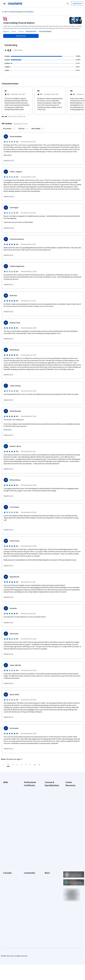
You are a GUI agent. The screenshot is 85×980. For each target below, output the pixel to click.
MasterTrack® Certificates (8, 886)
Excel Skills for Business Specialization (49, 818)
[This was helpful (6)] (8, 312)
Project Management (10, 813)
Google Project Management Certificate (29, 812)
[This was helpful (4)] (8, 375)
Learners (27, 859)
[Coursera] (15, 4)
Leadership (7, 866)
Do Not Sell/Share (51, 898)
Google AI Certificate (31, 788)
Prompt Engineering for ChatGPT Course (51, 835)
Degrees (6, 890)
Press (47, 859)
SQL (4, 819)
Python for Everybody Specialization (49, 842)
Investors (48, 862)
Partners (27, 862)
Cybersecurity (8, 794)
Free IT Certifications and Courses (73, 819)
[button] (12, 759)
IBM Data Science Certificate (30, 835)
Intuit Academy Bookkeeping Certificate (29, 842)
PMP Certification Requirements (71, 835)
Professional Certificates (7, 880)
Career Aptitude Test (73, 788)
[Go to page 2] (13, 765)
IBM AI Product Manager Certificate (30, 830)
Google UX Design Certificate (30, 819)
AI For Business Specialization (50, 795)
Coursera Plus (8, 876)
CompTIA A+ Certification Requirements (70, 799)
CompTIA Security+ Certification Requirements (72, 807)
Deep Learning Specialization (49, 811)
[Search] (68, 4)
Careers (6, 869)
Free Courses (8, 910)
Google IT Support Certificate (30, 806)
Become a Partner (9, 903)
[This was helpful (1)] (8, 749)
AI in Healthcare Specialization (50, 806)
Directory (48, 886)
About (5, 859)
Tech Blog (27, 878)
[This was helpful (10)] (9, 228)
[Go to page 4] (21, 765)
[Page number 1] (8, 765)
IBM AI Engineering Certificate (30, 824)
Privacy (47, 869)
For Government (9, 897)
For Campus (7, 900)
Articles (47, 882)
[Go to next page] (39, 765)
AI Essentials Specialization (49, 789)
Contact (47, 879)
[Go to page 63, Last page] (35, 765)
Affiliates (48, 889)
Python (5, 816)
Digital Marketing (9, 800)
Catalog (6, 872)
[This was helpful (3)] (8, 435)
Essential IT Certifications (70, 813)
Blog (25, 869)
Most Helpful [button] (36, 129)
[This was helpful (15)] (9, 197)
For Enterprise (8, 893)
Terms (47, 866)
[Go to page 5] (26, 765)
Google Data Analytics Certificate (31, 800)
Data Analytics (8, 797)
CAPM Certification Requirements (72, 792)
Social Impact (8, 906)
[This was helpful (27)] (9, 161)
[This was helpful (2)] (8, 566)
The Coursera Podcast (28, 873)
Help (46, 872)
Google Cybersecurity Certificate (29, 794)
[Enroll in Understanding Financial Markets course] (21, 36)
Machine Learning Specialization (50, 830)
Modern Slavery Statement (50, 893)
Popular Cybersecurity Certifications (70, 842)
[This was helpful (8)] (8, 255)
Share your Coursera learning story (10, 914)
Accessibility (49, 876)
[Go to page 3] (17, 765)
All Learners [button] (7, 129)
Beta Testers (28, 866)
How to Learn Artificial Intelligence (73, 830)
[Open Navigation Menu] (4, 4)
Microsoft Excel (8, 809)
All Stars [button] (22, 129)
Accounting (7, 785)
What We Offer (8, 862)
